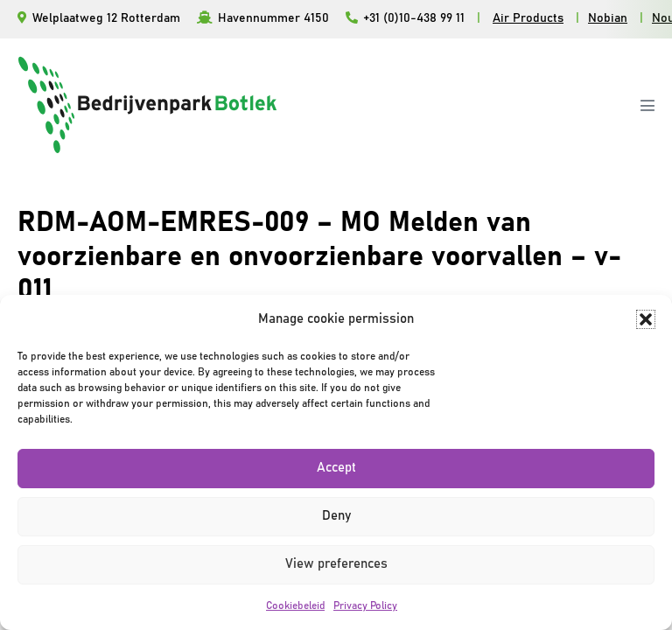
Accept (336, 468)
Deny (336, 516)
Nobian (608, 18)
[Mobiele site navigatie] (647, 105)
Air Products (528, 18)
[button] (646, 319)
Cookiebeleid (295, 605)
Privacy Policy (365, 605)
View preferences (336, 564)
